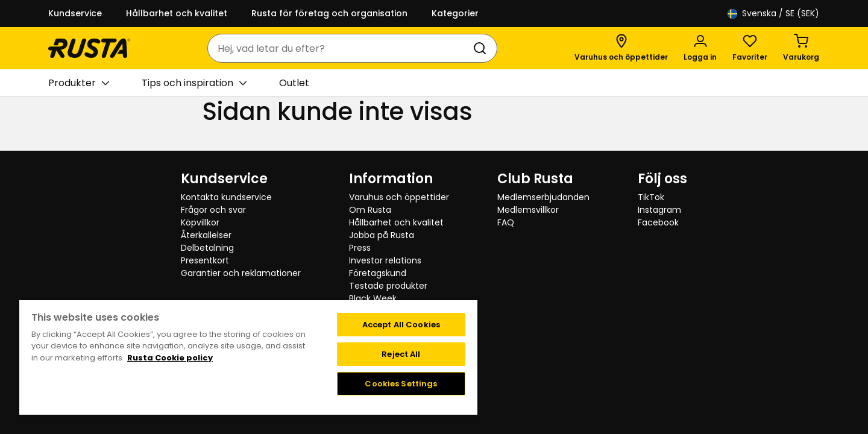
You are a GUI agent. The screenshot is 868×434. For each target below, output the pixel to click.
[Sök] (482, 48)
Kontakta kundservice (226, 197)
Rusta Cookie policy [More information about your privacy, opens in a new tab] (170, 358)
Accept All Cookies (401, 325)
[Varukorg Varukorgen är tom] (801, 48)
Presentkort (205, 260)
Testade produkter (388, 286)
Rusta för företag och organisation (329, 13)
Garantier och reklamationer (241, 273)
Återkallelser (206, 235)
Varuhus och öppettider (399, 197)
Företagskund (378, 273)
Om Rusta (370, 210)
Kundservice (75, 13)
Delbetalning (207, 248)
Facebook (658, 222)
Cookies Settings (401, 384)
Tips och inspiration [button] (194, 83)
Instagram (659, 210)
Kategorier (455, 13)
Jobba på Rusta (382, 235)
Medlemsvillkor (528, 210)
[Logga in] (700, 48)
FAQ (506, 222)
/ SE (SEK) (773, 14)
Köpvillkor (200, 222)
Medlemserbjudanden (543, 197)
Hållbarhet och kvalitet (177, 13)
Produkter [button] (79, 83)
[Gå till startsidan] (89, 48)
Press (360, 248)
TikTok (651, 197)
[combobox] (340, 48)
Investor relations (385, 260)
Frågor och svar (213, 210)
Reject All (401, 354)
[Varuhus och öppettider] (621, 48)
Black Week (373, 298)
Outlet (294, 83)
